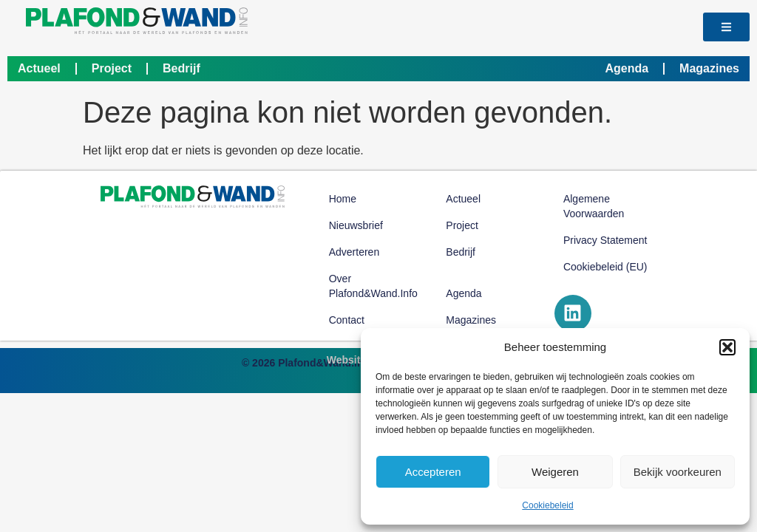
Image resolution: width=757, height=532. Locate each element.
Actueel (39, 68)
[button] (727, 347)
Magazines (709, 68)
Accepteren (433, 472)
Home (343, 199)
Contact (347, 320)
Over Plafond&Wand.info (373, 286)
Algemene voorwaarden (594, 206)
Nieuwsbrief (356, 225)
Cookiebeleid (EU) (605, 267)
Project (112, 68)
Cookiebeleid (547, 505)
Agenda (627, 68)
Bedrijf (181, 68)
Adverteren (354, 252)
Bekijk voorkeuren (678, 472)
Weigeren (555, 472)
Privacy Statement (605, 240)
